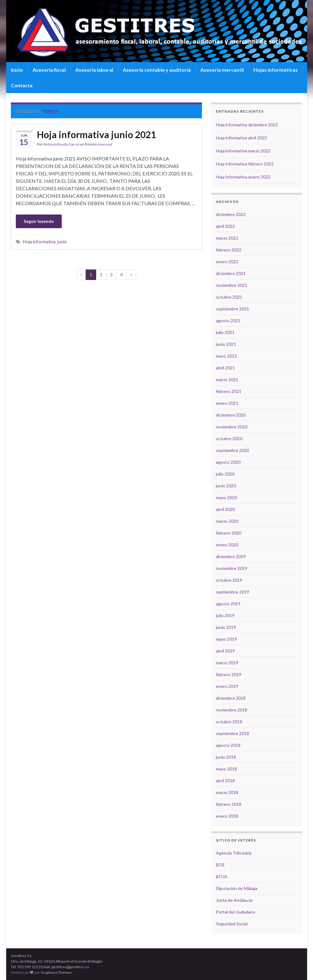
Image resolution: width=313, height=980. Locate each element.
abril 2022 (225, 226)
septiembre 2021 (233, 309)
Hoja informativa (39, 242)
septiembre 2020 (233, 450)
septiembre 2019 (233, 592)
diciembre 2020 (231, 415)
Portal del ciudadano (236, 912)
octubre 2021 (229, 297)
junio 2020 (226, 486)
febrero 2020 (229, 533)
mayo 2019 (226, 639)
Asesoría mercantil (222, 70)
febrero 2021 (229, 391)
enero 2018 (227, 816)
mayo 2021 (226, 356)
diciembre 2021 (231, 273)
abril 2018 (225, 781)
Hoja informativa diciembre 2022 (247, 125)
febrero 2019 (229, 674)
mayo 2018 (226, 769)
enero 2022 (227, 262)
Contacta (22, 85)
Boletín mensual (99, 144)
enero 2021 (227, 403)
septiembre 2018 (233, 733)
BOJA (222, 876)
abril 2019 (225, 651)
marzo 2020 (227, 521)
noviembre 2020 (232, 427)
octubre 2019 (229, 580)
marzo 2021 (227, 379)
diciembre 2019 (231, 556)
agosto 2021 (228, 321)
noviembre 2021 (232, 285)
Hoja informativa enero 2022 (243, 177)
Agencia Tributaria (234, 853)
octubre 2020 (229, 438)
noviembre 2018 (232, 710)
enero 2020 (227, 545)
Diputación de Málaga (237, 888)
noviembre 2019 (232, 568)
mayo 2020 (226, 497)
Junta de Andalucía (234, 900)
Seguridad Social (232, 924)
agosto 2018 (228, 745)
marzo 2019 (227, 663)
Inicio (17, 70)
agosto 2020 (228, 462)
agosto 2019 (228, 604)
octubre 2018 (229, 722)
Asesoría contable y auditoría (157, 70)
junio (62, 242)
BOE (220, 865)
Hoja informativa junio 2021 (96, 134)
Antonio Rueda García (61, 144)
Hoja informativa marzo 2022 (243, 151)
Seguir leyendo (39, 221)
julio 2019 (225, 615)
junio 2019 (226, 627)
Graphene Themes (56, 972)
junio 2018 (226, 757)
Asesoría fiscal (49, 70)
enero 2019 (227, 686)
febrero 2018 (229, 804)
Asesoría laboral (94, 70)
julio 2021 (225, 332)
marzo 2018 (227, 792)
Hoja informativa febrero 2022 (245, 164)
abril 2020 (225, 509)
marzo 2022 (227, 238)
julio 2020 (225, 474)
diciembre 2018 (231, 698)
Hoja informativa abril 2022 (241, 138)
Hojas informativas (276, 70)
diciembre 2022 (231, 214)
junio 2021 (226, 344)
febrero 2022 (229, 250)
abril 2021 (225, 368)
